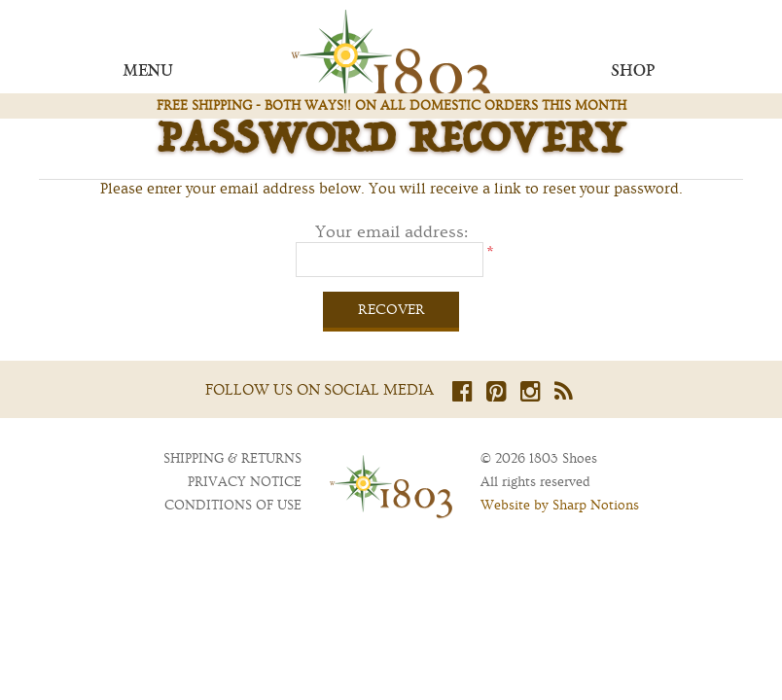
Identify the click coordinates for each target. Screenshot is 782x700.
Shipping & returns (232, 459)
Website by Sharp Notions (560, 506)
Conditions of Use (233, 506)
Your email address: (391, 232)
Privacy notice (245, 482)
